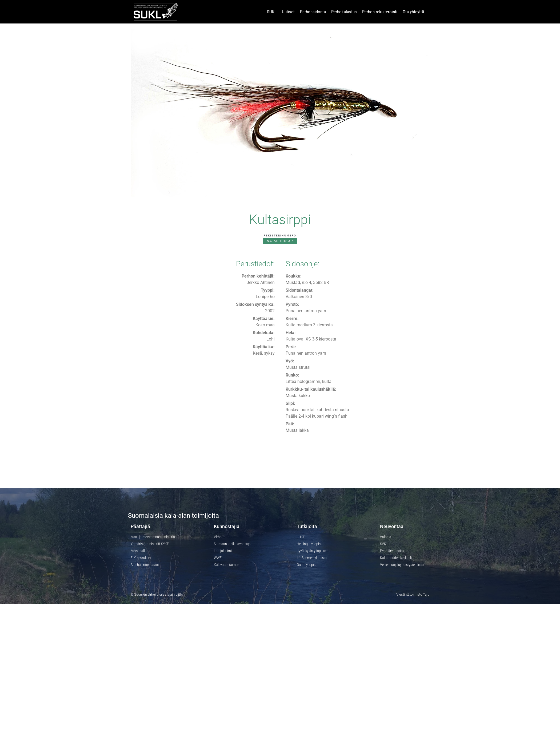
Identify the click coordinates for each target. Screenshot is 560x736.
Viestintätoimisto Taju (413, 594)
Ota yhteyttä (413, 12)
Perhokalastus (344, 12)
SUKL (272, 12)
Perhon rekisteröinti (380, 12)
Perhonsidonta (313, 12)
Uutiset (288, 12)
